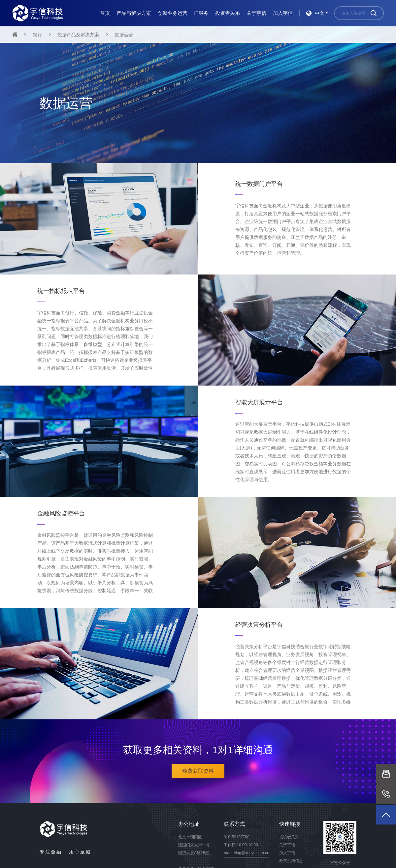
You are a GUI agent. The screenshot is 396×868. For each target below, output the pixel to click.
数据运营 (124, 35)
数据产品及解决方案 (78, 35)
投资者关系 (228, 13)
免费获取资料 (198, 771)
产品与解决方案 (134, 13)
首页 (105, 13)
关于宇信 (256, 13)
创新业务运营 (173, 13)
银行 (37, 35)
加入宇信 (283, 13)
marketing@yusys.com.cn (247, 853)
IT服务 (201, 13)
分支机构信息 (291, 861)
